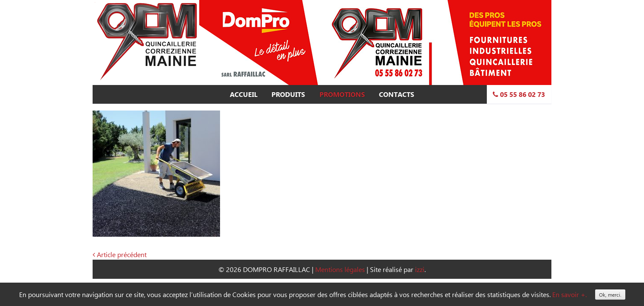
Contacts (397, 94)
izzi (420, 269)
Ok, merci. (610, 295)
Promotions (342, 94)
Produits (288, 94)
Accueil (244, 94)
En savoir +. (569, 294)
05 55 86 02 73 (519, 94)
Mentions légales (340, 269)
